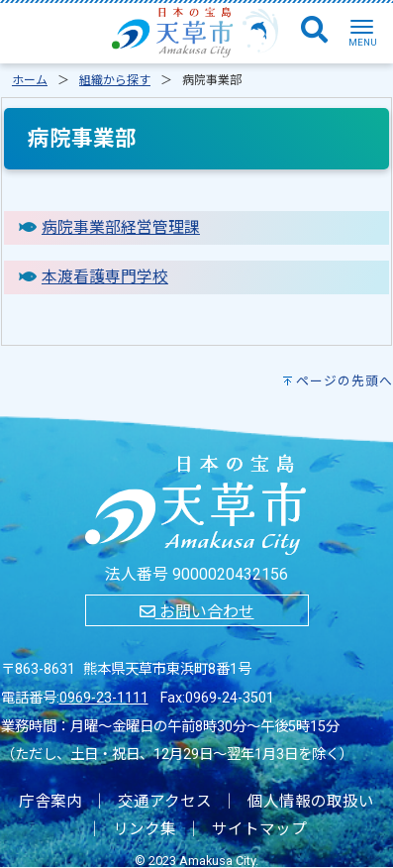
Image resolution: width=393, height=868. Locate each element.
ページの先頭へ (344, 381)
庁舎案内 (50, 802)
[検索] (314, 31)
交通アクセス (165, 802)
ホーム (30, 80)
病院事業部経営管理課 (121, 227)
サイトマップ (259, 829)
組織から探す (115, 80)
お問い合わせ (197, 612)
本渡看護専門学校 (105, 277)
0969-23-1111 (104, 698)
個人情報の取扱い (311, 802)
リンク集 (145, 829)
